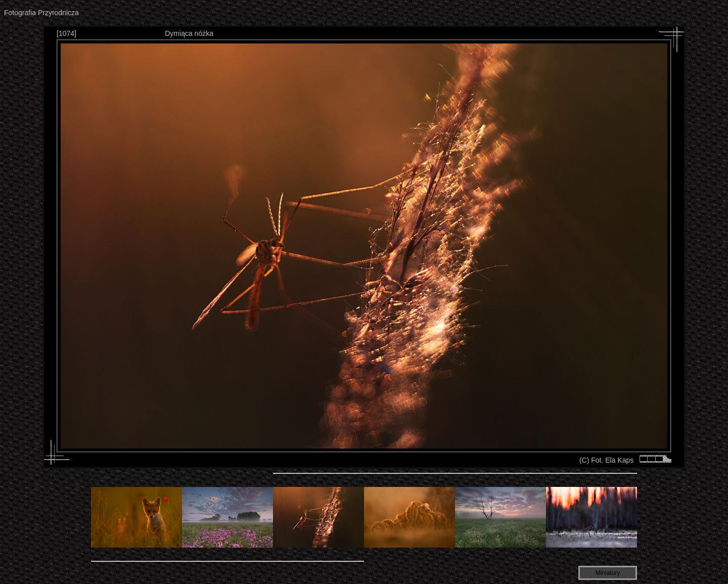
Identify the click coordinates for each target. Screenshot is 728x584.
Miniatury (608, 573)
